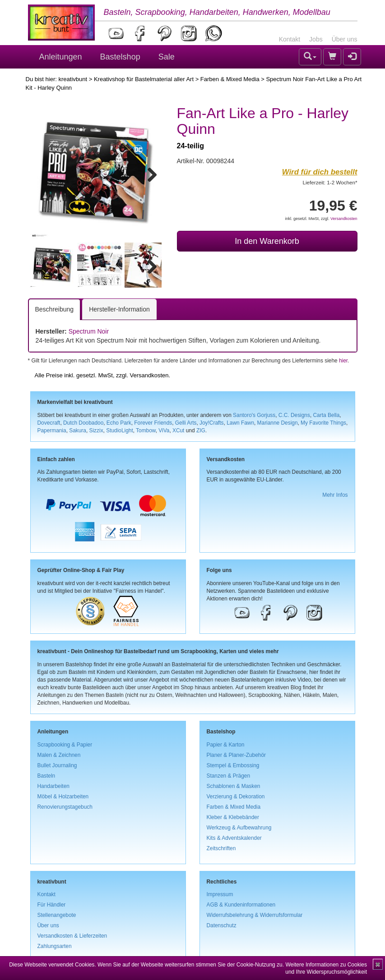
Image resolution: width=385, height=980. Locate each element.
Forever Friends (153, 423)
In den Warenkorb (267, 241)
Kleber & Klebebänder (233, 817)
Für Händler (52, 905)
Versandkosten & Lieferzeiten (72, 936)
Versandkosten (344, 219)
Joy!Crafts (212, 423)
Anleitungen (61, 57)
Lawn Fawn (240, 423)
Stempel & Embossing (233, 765)
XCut (178, 430)
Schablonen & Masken (234, 786)
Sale (167, 57)
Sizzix (96, 430)
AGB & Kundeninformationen (241, 905)
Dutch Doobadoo (83, 423)
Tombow (146, 430)
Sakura (78, 430)
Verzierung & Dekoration (236, 797)
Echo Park (119, 423)
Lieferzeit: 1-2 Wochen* (330, 182)
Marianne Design (278, 423)
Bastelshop (120, 57)
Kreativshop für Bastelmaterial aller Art (144, 79)
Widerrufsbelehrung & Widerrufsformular (255, 915)
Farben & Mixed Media (230, 79)
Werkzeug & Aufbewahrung (239, 828)
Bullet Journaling (57, 765)
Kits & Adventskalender (234, 838)
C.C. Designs (294, 415)
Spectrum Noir (89, 331)
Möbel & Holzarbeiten (63, 797)
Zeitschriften (221, 848)
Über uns (345, 39)
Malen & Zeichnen (59, 755)
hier (343, 361)
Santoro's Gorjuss (254, 415)
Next (148, 173)
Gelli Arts (186, 423)
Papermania (52, 430)
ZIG (201, 430)
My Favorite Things (323, 423)
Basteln (46, 776)
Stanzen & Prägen (229, 776)
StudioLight (120, 430)
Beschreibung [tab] (55, 309)
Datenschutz (222, 925)
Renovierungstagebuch (65, 807)
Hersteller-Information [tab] (119, 309)
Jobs (316, 39)
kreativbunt (73, 79)
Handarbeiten (53, 786)
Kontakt (290, 39)
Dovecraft (49, 423)
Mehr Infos (335, 495)
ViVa (164, 430)
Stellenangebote (57, 915)
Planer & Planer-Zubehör (237, 755)
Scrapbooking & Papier (65, 745)
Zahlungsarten (55, 946)
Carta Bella (327, 415)
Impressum (220, 894)
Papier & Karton (226, 745)
